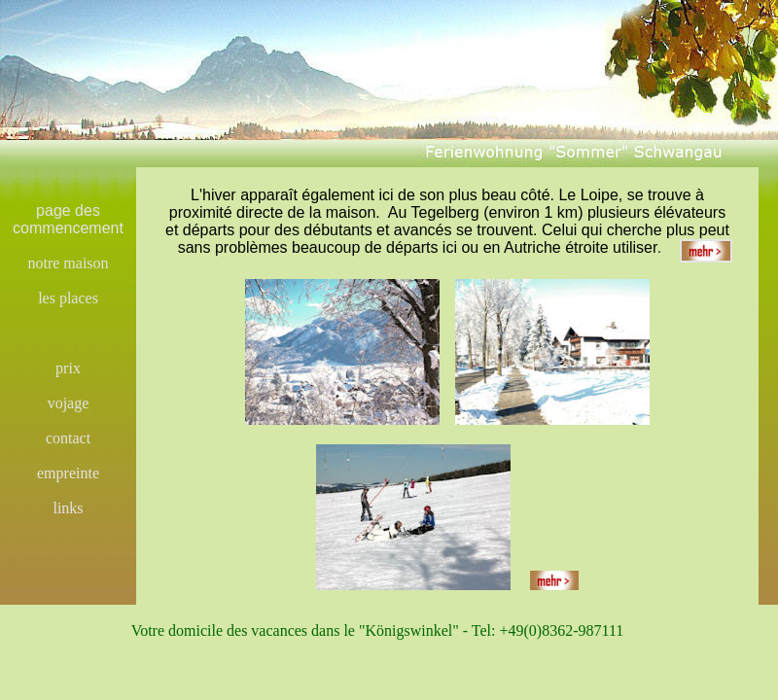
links (68, 508)
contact (68, 438)
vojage (69, 403)
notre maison (68, 263)
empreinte (68, 473)
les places (68, 298)
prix (68, 368)
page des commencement (68, 219)
